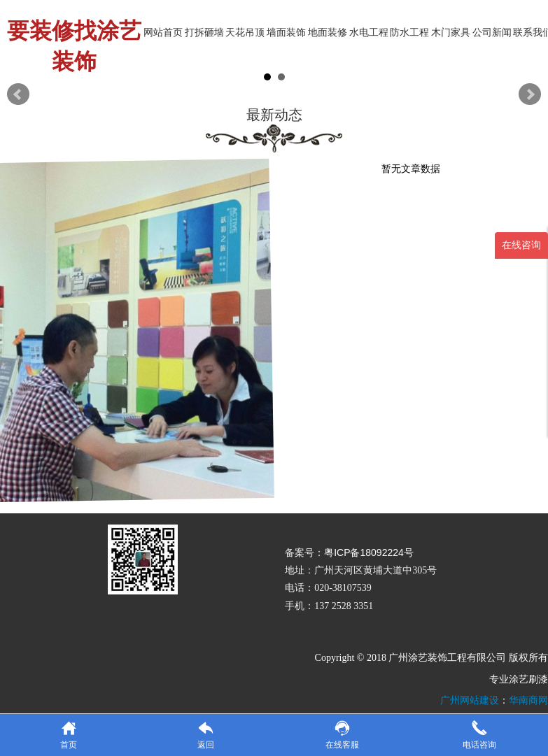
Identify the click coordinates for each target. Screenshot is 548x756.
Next (530, 94)
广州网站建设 (470, 700)
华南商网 (528, 700)
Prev (18, 94)
